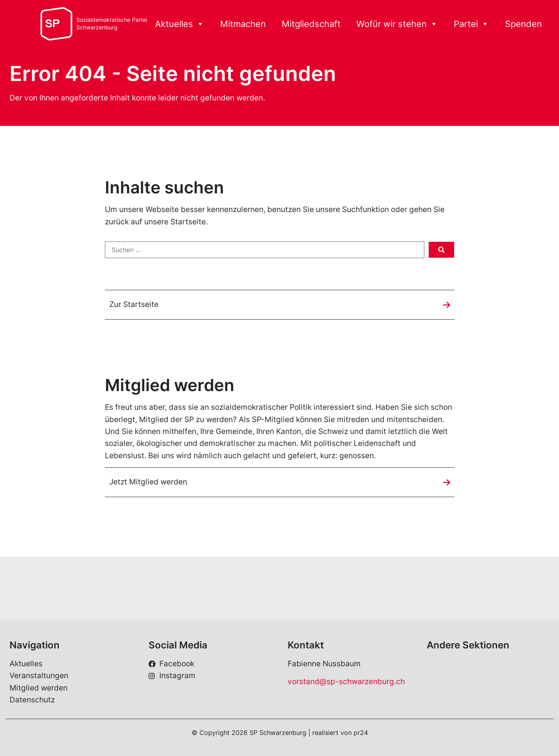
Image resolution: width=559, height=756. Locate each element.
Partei (471, 24)
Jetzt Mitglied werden (148, 482)
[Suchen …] (265, 250)
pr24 (361, 733)
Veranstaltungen (39, 676)
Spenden (523, 24)
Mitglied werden (39, 688)
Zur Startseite (134, 304)
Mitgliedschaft (311, 24)
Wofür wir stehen (397, 24)
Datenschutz (32, 700)
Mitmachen (243, 24)
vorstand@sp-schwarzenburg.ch (346, 682)
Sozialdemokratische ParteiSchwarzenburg (112, 24)
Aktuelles (180, 24)
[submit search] (441, 250)
